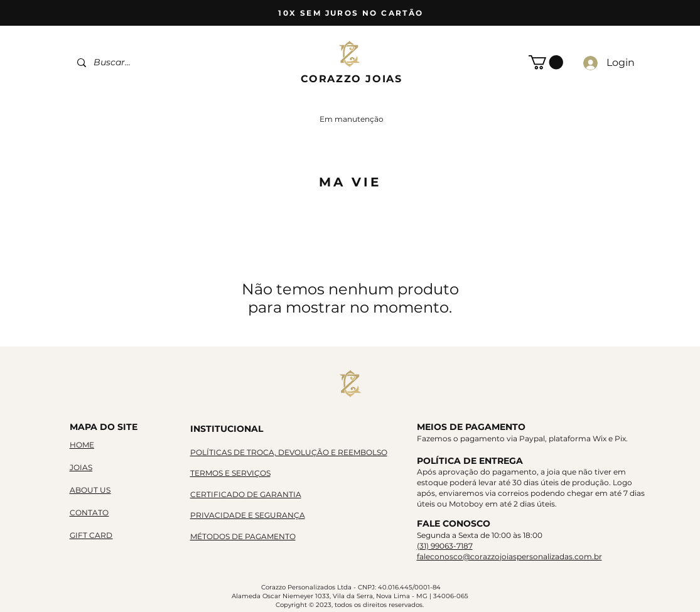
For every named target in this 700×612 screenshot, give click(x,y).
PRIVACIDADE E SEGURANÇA (248, 515)
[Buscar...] (150, 62)
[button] (546, 62)
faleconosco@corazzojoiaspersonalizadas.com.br (509, 556)
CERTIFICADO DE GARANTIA (246, 494)
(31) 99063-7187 (445, 546)
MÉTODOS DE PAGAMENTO (243, 536)
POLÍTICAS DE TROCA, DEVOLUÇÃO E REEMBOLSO (289, 452)
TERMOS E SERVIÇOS (230, 473)
